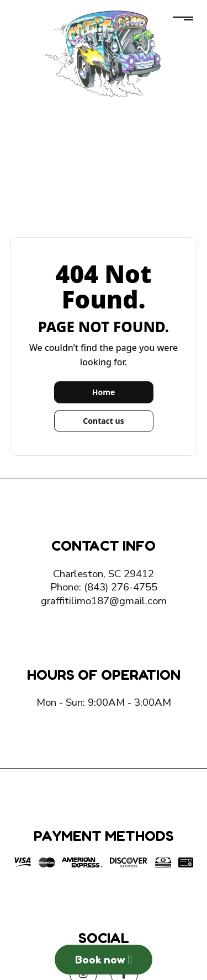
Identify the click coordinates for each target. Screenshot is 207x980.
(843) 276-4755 (121, 587)
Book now (104, 960)
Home (104, 392)
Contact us (103, 421)
